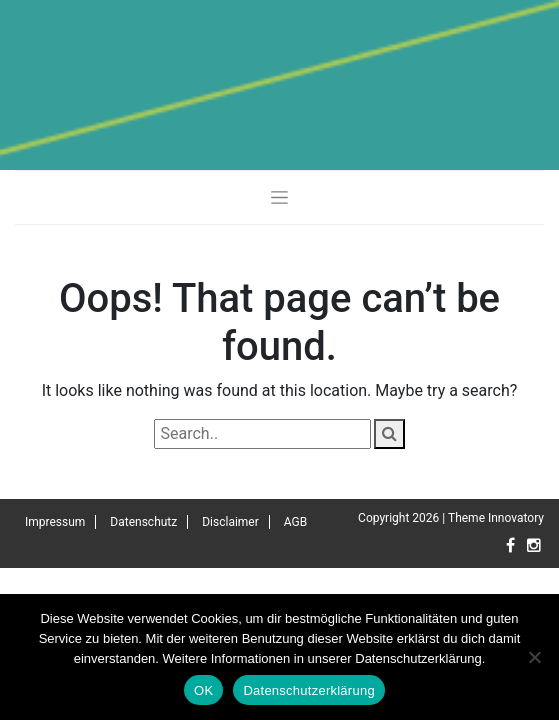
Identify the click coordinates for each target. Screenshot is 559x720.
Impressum (55, 522)
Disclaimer (230, 522)
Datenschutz (143, 522)
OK (203, 690)
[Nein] (534, 657)
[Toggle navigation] (279, 197)
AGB (295, 522)
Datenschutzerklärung (308, 690)
